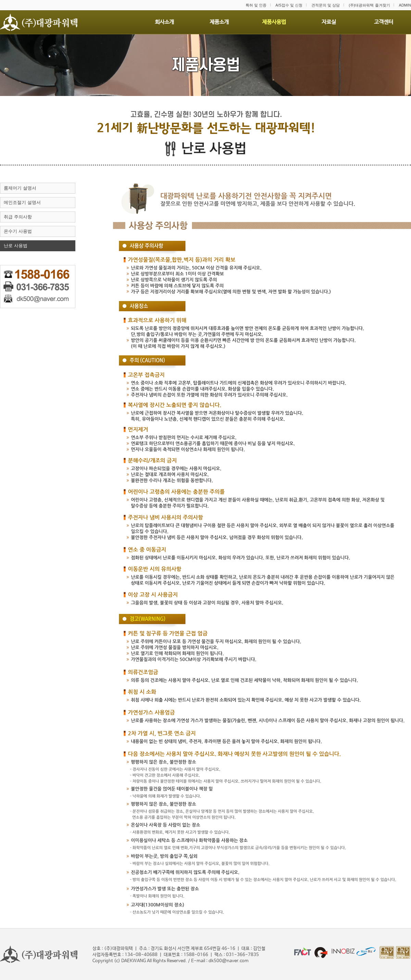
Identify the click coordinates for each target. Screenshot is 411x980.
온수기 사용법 (18, 231)
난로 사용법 (16, 246)
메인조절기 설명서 (22, 202)
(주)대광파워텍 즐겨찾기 (369, 5)
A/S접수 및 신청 (289, 5)
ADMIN (405, 5)
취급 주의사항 (18, 217)
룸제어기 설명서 (20, 188)
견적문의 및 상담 (326, 5)
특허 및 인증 (256, 5)
